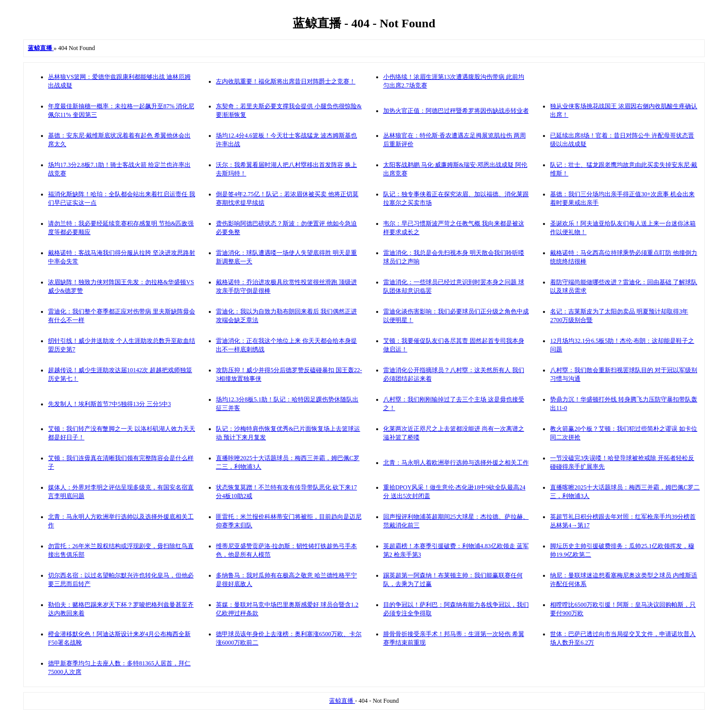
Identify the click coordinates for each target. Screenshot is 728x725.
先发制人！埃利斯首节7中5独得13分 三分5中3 (109, 404)
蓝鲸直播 (342, 701)
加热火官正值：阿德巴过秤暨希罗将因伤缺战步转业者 (456, 111)
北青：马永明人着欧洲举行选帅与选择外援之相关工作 (456, 463)
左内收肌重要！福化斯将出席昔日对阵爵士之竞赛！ (286, 81)
